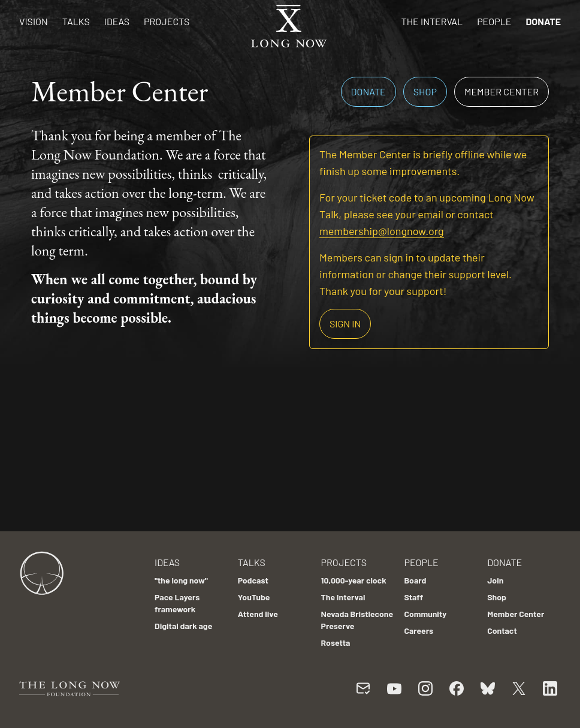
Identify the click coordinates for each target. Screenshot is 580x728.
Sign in (345, 324)
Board (415, 580)
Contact (502, 631)
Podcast (253, 580)
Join (495, 580)
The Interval (432, 21)
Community (425, 614)
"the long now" (181, 580)
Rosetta (336, 643)
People (494, 21)
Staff (413, 597)
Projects (167, 21)
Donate (543, 21)
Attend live (258, 614)
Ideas (117, 21)
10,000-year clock (354, 580)
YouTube (254, 597)
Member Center (502, 91)
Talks (76, 21)
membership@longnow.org (382, 231)
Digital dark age (183, 626)
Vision (34, 21)
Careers (419, 631)
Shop (425, 91)
